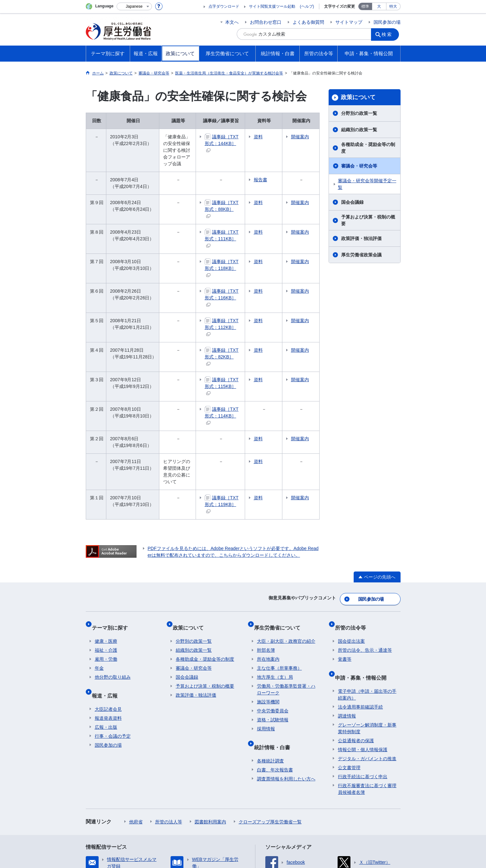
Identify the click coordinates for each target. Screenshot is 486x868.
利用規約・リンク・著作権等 (120, 811)
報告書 (283, 166)
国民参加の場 (387, 22)
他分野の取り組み (113, 588)
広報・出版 (106, 632)
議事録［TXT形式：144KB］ (241, 140)
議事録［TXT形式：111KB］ (241, 215)
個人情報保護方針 (178, 811)
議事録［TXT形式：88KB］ (241, 192)
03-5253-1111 (197, 846)
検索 (389, 34)
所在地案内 (268, 570)
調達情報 (347, 620)
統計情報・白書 (275, 654)
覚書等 (345, 570)
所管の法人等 (169, 726)
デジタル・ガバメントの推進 (367, 663)
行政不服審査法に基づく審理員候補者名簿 (367, 693)
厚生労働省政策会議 (361, 255)
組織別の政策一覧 (359, 130)
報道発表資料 (108, 623)
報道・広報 (108, 603)
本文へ (232, 22)
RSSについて (163, 818)
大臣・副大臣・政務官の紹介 (286, 552)
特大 (393, 6)
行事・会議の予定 (113, 640)
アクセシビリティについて (336, 811)
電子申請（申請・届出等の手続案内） (367, 599)
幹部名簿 (266, 561)
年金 (99, 579)
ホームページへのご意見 (213, 818)
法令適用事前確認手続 (360, 611)
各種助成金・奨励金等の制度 (368, 148)
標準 (365, 6)
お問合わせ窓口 (266, 22)
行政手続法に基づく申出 (363, 681)
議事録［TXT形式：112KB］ (241, 283)
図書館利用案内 (210, 726)
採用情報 (266, 640)
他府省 (136, 726)
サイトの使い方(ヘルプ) (115, 818)
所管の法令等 (353, 541)
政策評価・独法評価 (361, 238)
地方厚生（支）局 (275, 588)
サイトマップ (349, 22)
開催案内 (308, 140)
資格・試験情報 (273, 631)
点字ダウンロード (224, 6)
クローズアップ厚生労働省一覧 (270, 726)
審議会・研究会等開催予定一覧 (367, 184)
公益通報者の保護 (356, 645)
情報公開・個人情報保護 (363, 654)
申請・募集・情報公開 (364, 585)
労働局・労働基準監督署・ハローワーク (286, 600)
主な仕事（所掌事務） (279, 579)
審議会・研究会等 (359, 166)
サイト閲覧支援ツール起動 (272, 6)
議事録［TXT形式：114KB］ (241, 352)
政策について (358, 97)
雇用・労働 (106, 570)
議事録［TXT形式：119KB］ (241, 427)
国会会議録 (352, 202)
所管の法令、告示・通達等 (365, 561)
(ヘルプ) (307, 6)
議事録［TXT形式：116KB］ (241, 260)
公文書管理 (349, 672)
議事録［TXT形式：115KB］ (241, 329)
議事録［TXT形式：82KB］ (241, 306)
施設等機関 (268, 613)
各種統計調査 (270, 665)
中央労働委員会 (273, 622)
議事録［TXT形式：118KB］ (241, 238)
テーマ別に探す (113, 541)
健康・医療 (106, 552)
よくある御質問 (308, 22)
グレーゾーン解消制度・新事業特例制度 (367, 633)
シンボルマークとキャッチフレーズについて (252, 811)
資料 (281, 137)
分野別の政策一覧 (359, 113)
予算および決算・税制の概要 (368, 220)
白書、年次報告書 (275, 674)
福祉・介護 (106, 561)
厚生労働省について (280, 541)
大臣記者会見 (108, 614)
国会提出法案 (351, 552)
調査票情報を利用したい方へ (286, 683)
